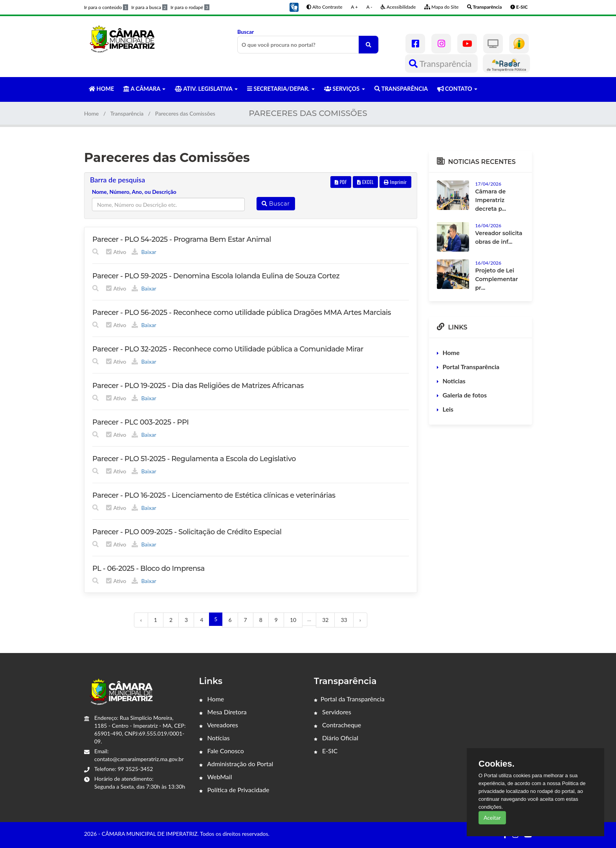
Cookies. (497, 764)
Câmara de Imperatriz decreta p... (491, 200)
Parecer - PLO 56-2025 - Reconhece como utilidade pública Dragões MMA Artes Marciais (242, 313)
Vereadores (219, 725)
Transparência (441, 63)
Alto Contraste (324, 7)
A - (369, 7)
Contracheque (337, 725)
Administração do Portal (236, 764)
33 (344, 620)
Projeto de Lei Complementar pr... (497, 279)
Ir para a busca (149, 7)
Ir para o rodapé (190, 7)
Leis (448, 409)
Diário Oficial (336, 738)
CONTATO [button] (457, 89)
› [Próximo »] (360, 620)
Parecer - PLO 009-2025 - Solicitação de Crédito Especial (187, 532)
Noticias (454, 381)
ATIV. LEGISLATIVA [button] (206, 89)
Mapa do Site (441, 7)
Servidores (333, 712)
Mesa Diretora (223, 712)
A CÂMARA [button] (144, 89)
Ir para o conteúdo (106, 7)
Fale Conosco (222, 751)
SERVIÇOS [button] (345, 89)
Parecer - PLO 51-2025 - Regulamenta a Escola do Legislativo (194, 459)
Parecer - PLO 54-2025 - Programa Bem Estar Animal (182, 239)
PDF (341, 182)
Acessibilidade (398, 7)
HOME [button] (101, 89)
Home (91, 113)
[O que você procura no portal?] (368, 45)
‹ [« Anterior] (141, 620)
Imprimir (395, 182)
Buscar (308, 41)
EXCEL (365, 182)
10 (293, 620)
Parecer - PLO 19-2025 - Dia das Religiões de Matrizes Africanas (198, 386)
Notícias (214, 738)
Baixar (144, 252)
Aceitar (492, 818)
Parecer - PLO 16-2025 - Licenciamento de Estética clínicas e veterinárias (214, 495)
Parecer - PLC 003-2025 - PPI (140, 422)
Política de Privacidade (234, 790)
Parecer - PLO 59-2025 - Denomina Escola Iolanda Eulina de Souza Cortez (216, 276)
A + (354, 7)
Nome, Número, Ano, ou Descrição (134, 192)
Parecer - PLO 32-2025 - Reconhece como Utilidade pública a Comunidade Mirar (228, 349)
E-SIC (326, 751)
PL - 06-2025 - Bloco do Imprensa (148, 568)
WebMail (216, 777)
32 (325, 620)
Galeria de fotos (465, 395)
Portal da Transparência (349, 699)
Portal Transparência (471, 367)
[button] (294, 6)
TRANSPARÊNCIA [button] (401, 89)
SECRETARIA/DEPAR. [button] (281, 89)
